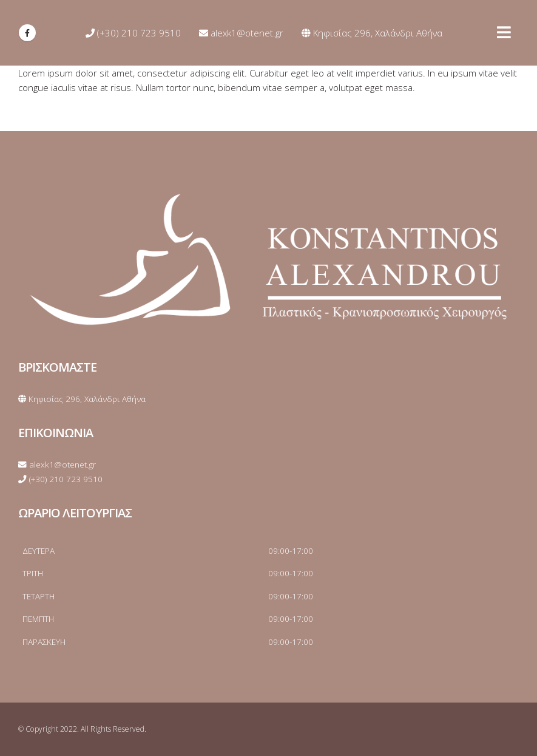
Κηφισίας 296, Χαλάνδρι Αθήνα (372, 33)
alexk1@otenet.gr (241, 33)
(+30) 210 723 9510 (133, 33)
